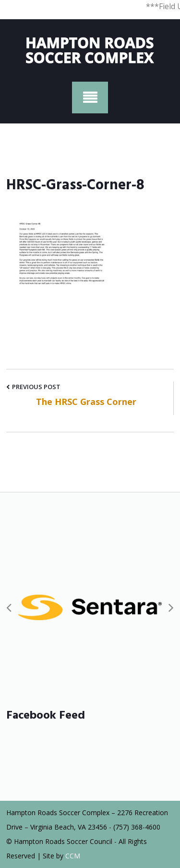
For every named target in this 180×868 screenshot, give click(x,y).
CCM (73, 856)
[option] (90, 607)
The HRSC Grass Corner (86, 402)
